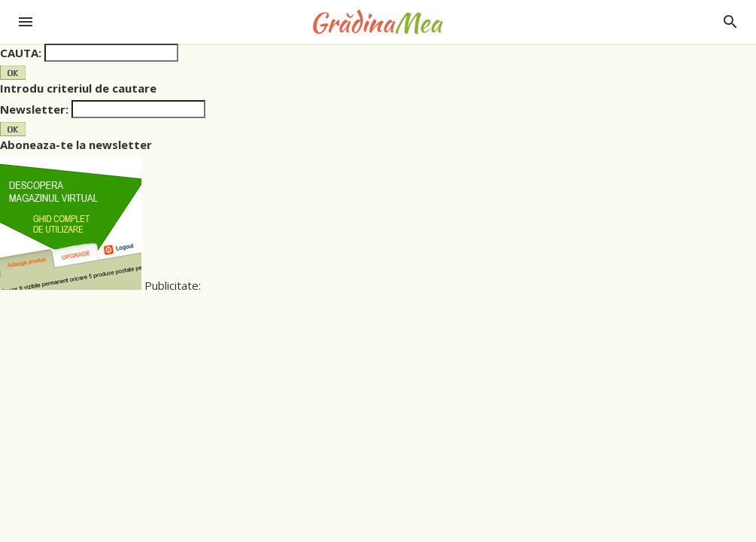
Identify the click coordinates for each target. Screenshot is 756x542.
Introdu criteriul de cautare (78, 88)
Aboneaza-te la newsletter (76, 145)
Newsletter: (34, 109)
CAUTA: (21, 53)
